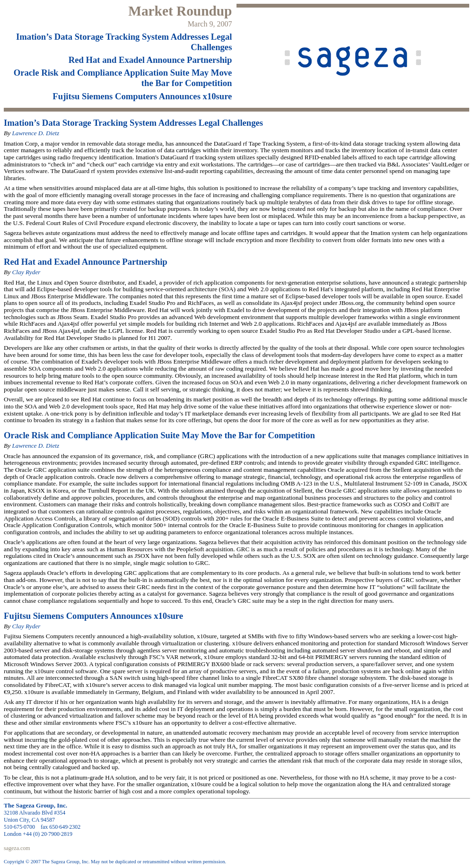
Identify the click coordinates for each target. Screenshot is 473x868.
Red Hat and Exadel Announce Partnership (150, 60)
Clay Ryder (26, 272)
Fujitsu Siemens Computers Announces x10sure (142, 96)
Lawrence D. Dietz (35, 133)
